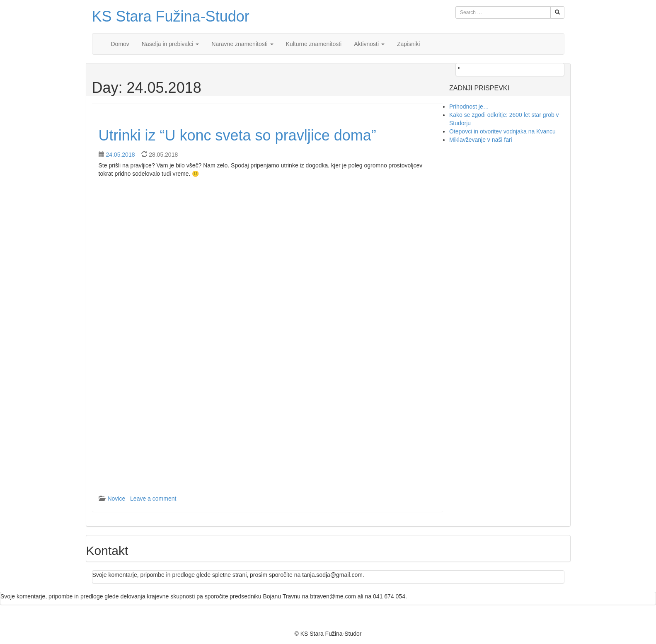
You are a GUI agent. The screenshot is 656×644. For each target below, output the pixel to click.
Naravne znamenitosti (242, 44)
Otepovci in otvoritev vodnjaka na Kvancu (502, 131)
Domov (120, 44)
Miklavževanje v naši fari (481, 140)
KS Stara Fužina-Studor (171, 16)
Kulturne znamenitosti (314, 44)
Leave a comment (153, 499)
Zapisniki (408, 44)
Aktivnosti (369, 44)
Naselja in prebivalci (170, 44)
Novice (116, 499)
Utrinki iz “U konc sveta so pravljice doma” (237, 135)
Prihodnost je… (469, 107)
